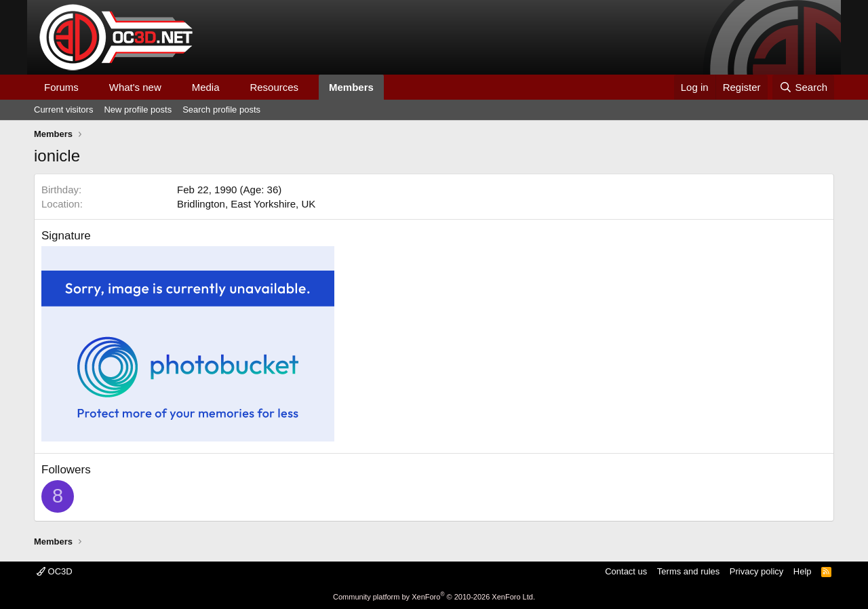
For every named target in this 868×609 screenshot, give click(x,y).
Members (351, 87)
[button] (90, 87)
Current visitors (63, 110)
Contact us (626, 571)
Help (803, 571)
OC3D (55, 571)
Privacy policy (756, 571)
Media (206, 87)
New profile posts (138, 110)
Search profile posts (221, 110)
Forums (61, 87)
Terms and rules (688, 571)
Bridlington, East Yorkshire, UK (246, 204)
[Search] (803, 87)
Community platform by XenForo (434, 597)
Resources (274, 87)
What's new (135, 87)
